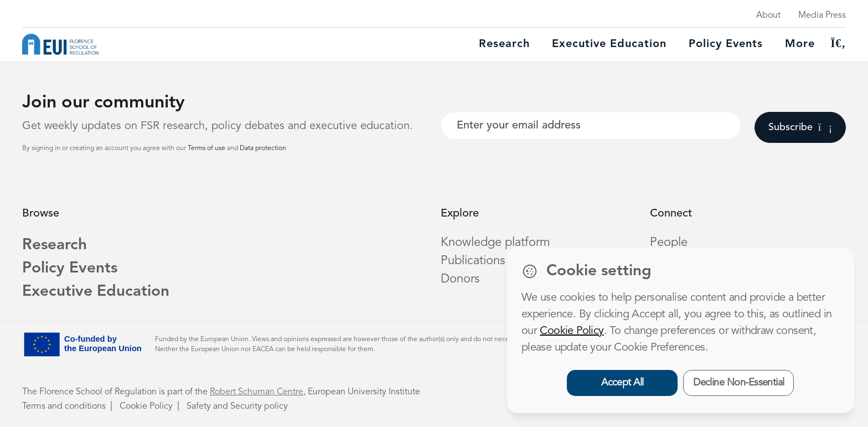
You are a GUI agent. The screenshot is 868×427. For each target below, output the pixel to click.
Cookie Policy (146, 407)
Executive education (609, 44)
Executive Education (96, 292)
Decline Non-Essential (739, 383)
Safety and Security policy (237, 407)
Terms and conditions (64, 407)
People (669, 243)
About (768, 16)
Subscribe (800, 127)
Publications (473, 261)
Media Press (822, 16)
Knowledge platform (495, 243)
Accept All (622, 383)
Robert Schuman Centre (257, 392)
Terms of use (207, 148)
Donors (460, 279)
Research (504, 44)
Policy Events (726, 44)
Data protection (263, 148)
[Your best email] (591, 126)
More (800, 44)
